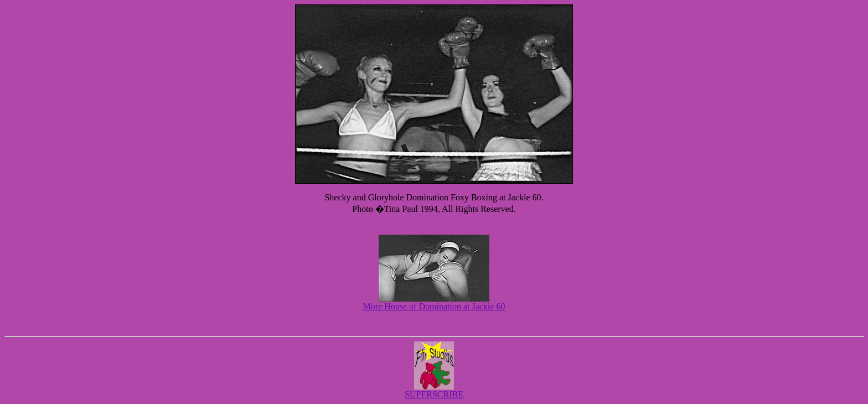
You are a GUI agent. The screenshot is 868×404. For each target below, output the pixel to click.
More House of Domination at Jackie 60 (434, 306)
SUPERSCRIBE (434, 394)
